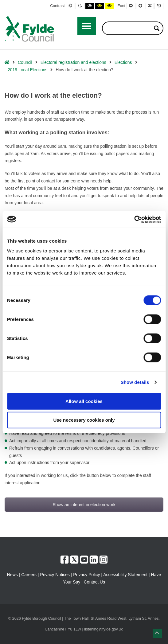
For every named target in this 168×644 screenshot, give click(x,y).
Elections (123, 62)
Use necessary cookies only (84, 420)
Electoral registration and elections (73, 62)
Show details (135, 382)
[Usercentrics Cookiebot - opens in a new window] (134, 219)
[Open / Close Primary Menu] (87, 26)
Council (25, 62)
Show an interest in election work (84, 505)
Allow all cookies (84, 401)
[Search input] (129, 28)
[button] (157, 633)
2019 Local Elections (27, 70)
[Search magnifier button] (157, 28)
